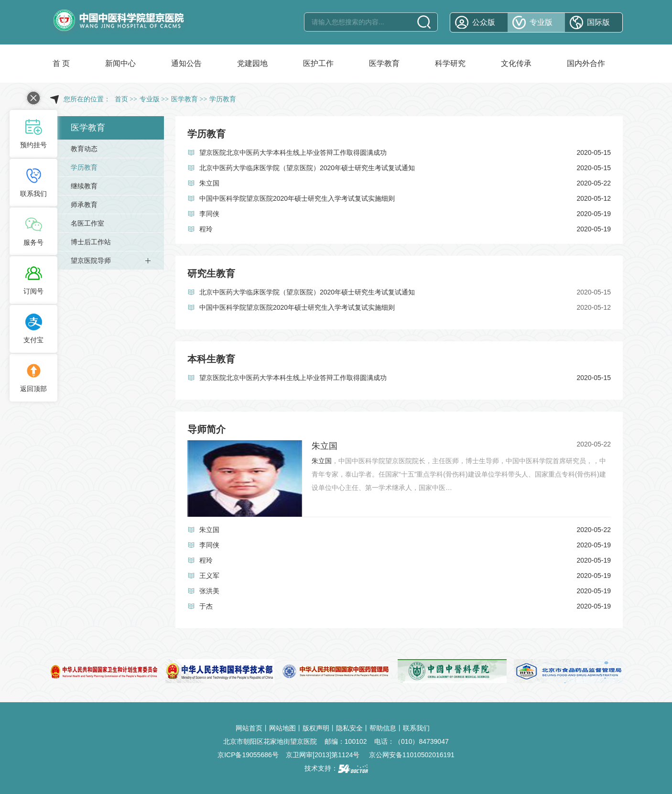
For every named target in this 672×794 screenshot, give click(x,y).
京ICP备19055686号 (248, 755)
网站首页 (249, 728)
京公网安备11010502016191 (412, 755)
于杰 (206, 606)
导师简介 (206, 429)
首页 (121, 99)
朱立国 (209, 183)
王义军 (209, 576)
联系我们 (416, 728)
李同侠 (209, 214)
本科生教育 (211, 359)
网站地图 (282, 728)
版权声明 (316, 728)
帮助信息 (383, 728)
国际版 (598, 22)
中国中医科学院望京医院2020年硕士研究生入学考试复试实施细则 (297, 198)
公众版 (484, 22)
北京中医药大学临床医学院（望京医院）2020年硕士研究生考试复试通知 (307, 168)
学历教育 (206, 134)
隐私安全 (349, 728)
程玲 (206, 229)
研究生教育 (211, 273)
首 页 (61, 63)
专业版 (541, 22)
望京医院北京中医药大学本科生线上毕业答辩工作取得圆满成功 (293, 152)
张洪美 (209, 591)
